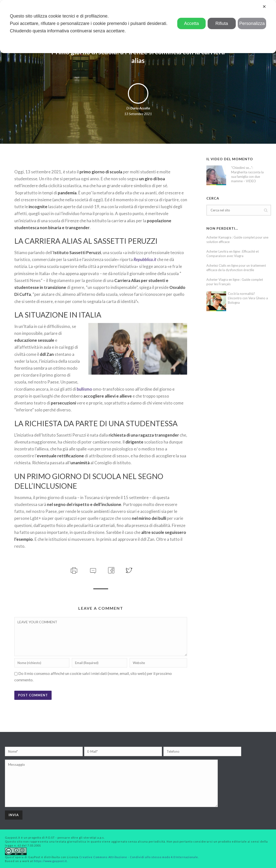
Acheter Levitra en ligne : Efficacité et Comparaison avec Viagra (233, 254)
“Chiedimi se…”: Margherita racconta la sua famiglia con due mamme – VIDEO (247, 174)
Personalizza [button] (252, 23)
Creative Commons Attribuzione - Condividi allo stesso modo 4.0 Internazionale (139, 857)
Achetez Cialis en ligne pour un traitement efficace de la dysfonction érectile (236, 268)
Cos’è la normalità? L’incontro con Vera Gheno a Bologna (248, 298)
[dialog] (138, 27)
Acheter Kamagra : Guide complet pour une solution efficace (237, 240)
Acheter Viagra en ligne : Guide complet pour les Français (235, 282)
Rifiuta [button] (222, 23)
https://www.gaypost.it (50, 861)
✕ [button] (264, 7)
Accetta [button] (191, 23)
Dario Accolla (140, 108)
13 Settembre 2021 (138, 114)
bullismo (84, 389)
